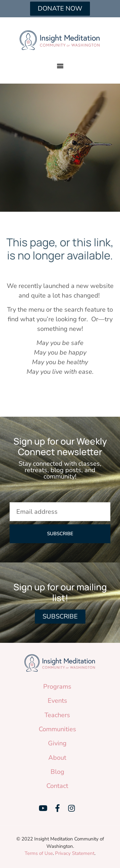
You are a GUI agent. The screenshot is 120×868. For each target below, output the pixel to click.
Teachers (57, 715)
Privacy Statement (75, 853)
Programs (57, 687)
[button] (60, 66)
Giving (57, 743)
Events (57, 701)
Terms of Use (39, 853)
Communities (57, 729)
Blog (57, 772)
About (57, 758)
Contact (57, 786)
